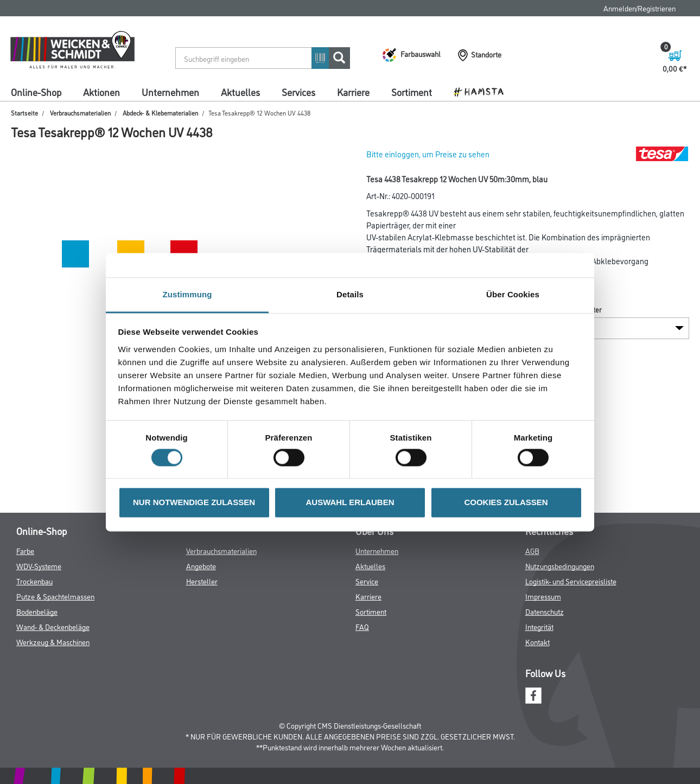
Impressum (543, 596)
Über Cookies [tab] (513, 294)
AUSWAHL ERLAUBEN (350, 503)
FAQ (362, 626)
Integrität (539, 626)
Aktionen (101, 92)
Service (367, 581)
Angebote (201, 566)
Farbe (25, 550)
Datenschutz (545, 611)
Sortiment (412, 92)
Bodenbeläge (37, 611)
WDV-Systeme (39, 566)
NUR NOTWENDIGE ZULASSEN (194, 503)
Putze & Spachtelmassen (55, 596)
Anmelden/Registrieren (639, 8)
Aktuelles (240, 92)
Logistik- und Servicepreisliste (571, 581)
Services (298, 92)
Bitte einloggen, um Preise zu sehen (428, 154)
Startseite (24, 113)
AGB (532, 550)
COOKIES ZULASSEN (506, 503)
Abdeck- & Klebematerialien (160, 113)
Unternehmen (170, 92)
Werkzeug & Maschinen (53, 642)
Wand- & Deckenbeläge (53, 626)
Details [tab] (350, 294)
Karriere (353, 92)
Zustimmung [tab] (187, 294)
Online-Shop (36, 92)
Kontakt (537, 642)
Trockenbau (34, 581)
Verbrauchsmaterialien (80, 113)
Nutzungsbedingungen (560, 566)
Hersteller (202, 581)
